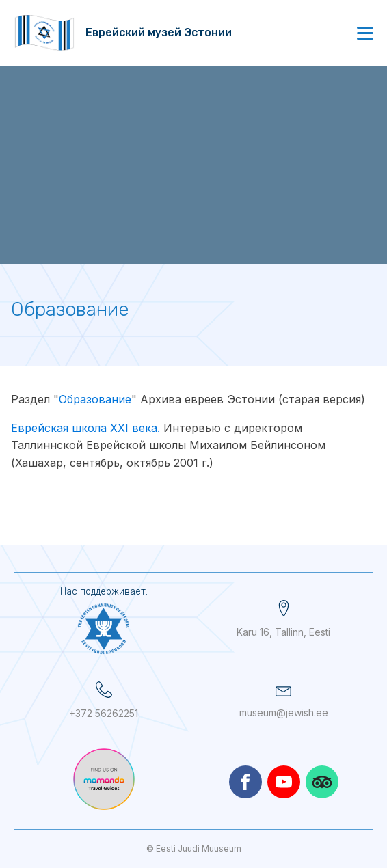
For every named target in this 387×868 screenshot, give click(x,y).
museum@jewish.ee (284, 713)
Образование (95, 399)
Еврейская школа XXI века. (85, 428)
